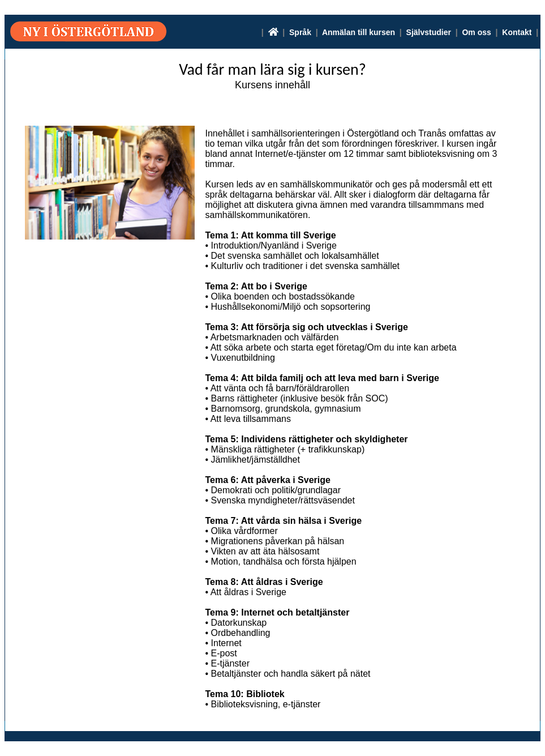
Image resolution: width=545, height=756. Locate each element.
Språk (300, 32)
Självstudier (429, 32)
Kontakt (517, 32)
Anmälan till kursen (359, 32)
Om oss (476, 32)
